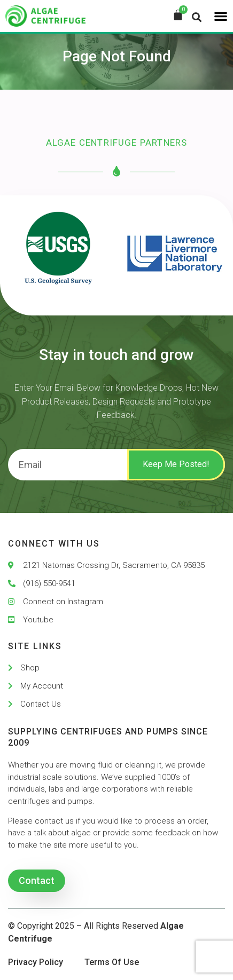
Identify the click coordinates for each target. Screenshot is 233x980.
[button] (221, 16)
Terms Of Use (112, 962)
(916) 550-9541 (49, 583)
